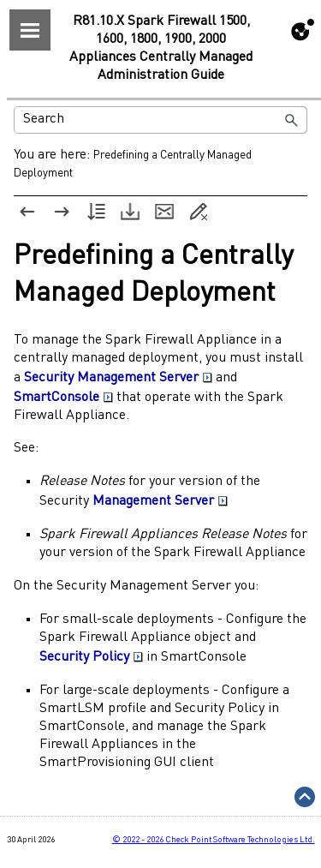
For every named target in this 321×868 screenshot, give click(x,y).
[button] (292, 120)
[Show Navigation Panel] (30, 30)
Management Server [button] (160, 501)
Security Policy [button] (91, 657)
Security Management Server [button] (118, 378)
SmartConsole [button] (63, 398)
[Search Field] (160, 120)
